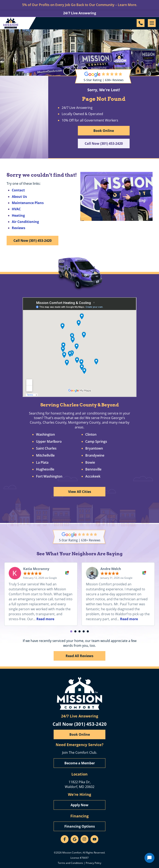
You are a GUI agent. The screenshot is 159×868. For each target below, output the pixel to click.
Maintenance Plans (28, 203)
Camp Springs (96, 442)
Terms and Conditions (70, 863)
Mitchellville (45, 456)
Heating (18, 215)
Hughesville (45, 469)
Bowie (90, 463)
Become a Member (80, 763)
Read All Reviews (79, 656)
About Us (19, 197)
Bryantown (94, 449)
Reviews (19, 228)
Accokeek (93, 477)
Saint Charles (46, 449)
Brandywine (95, 456)
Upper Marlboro (49, 442)
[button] (71, 631)
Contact (18, 190)
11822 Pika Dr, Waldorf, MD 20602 (80, 784)
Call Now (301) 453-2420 (104, 143)
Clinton (91, 435)
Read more (45, 619)
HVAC (16, 209)
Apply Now (79, 805)
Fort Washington (49, 477)
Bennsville (93, 469)
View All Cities (80, 492)
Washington (45, 435)
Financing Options (80, 826)
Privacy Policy (93, 863)
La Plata (42, 463)
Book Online (104, 131)
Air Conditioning (25, 222)
